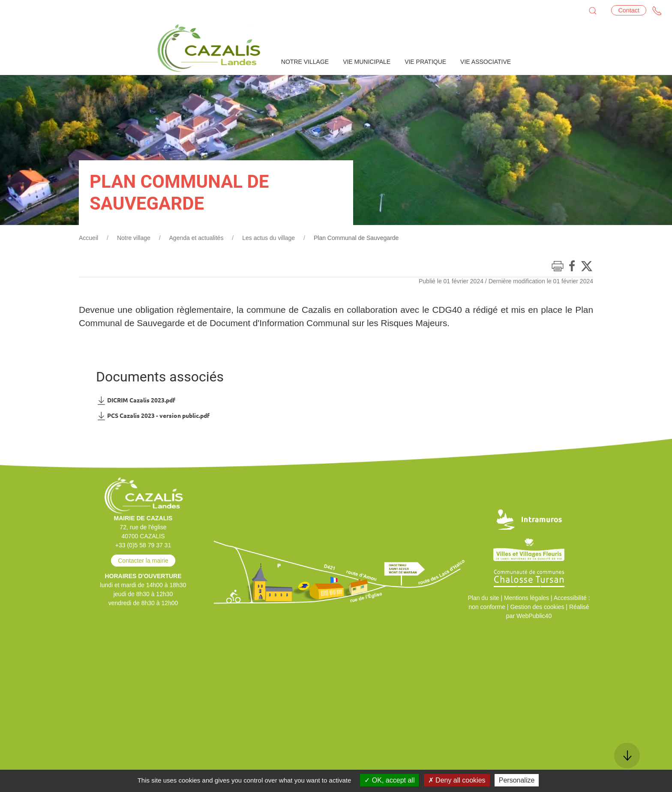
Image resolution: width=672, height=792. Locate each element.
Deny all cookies (457, 780)
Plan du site (483, 598)
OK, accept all (389, 780)
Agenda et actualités (196, 238)
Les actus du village (268, 238)
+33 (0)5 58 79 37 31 (143, 545)
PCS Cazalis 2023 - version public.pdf (153, 416)
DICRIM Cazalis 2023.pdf (136, 400)
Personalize (517, 780)
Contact (629, 10)
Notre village (134, 238)
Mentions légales (526, 598)
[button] (593, 11)
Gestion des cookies (537, 607)
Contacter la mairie (143, 561)
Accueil (88, 238)
